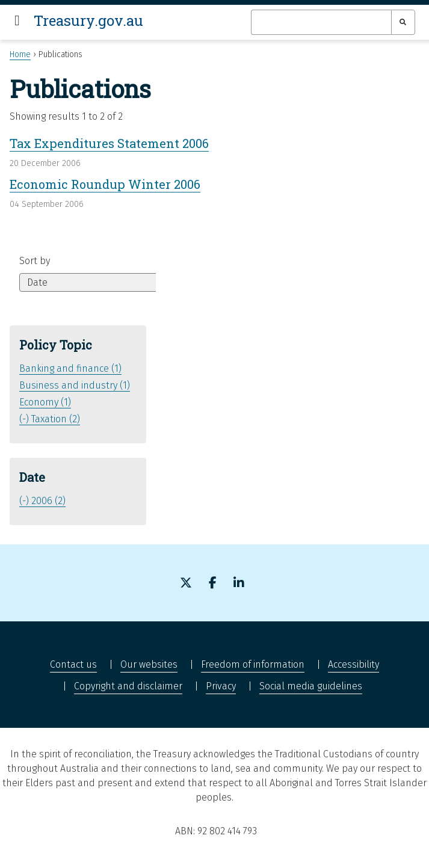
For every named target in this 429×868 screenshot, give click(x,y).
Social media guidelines (311, 686)
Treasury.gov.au (88, 20)
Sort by (35, 261)
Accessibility (353, 664)
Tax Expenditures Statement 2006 (109, 143)
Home (20, 54)
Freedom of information (253, 664)
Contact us (73, 664)
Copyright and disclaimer (128, 686)
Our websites (149, 664)
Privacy (221, 686)
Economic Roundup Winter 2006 (105, 184)
